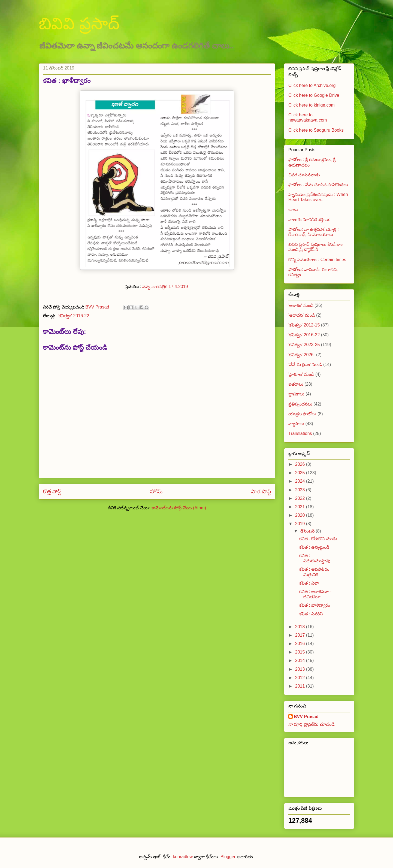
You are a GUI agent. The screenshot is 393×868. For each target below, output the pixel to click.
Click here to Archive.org (312, 85)
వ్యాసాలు (296, 424)
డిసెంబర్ (308, 531)
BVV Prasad (306, 717)
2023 (301, 490)
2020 (301, 515)
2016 (301, 644)
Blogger (228, 857)
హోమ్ (156, 492)
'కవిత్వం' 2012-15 (304, 325)
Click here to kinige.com (312, 105)
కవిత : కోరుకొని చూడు (318, 539)
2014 (301, 660)
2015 (301, 652)
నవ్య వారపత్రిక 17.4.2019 (166, 287)
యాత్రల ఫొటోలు (302, 414)
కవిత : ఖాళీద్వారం (315, 605)
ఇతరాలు (296, 384)
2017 (301, 635)
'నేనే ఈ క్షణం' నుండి (305, 365)
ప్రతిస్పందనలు (300, 404)
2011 (301, 686)
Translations (300, 433)
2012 (301, 678)
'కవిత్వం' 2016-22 (73, 316)
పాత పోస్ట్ (261, 492)
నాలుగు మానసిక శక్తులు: (309, 220)
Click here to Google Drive (314, 95)
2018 (301, 627)
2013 (301, 669)
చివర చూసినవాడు (304, 175)
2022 (301, 498)
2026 (301, 464)
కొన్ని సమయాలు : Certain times (317, 260)
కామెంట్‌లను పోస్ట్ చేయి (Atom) (179, 508)
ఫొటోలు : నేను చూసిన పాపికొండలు (318, 185)
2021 (301, 507)
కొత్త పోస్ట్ (52, 492)
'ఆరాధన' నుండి (302, 315)
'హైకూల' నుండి (301, 374)
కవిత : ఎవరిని (311, 614)
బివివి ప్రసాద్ (79, 24)
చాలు (293, 209)
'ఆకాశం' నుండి (301, 305)
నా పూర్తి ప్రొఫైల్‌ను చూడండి (312, 724)
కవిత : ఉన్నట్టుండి (314, 547)
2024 (301, 481)
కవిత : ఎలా (309, 583)
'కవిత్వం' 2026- (302, 355)
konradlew (183, 857)
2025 (301, 473)
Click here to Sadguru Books (316, 130)
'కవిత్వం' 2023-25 (304, 345)
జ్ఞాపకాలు (296, 394)
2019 (301, 524)
